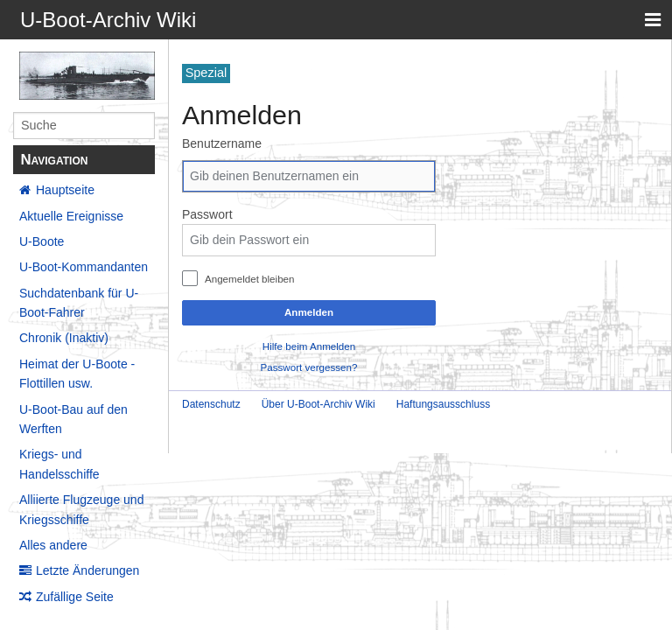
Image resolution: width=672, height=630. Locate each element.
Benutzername (222, 143)
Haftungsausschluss (443, 404)
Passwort (207, 214)
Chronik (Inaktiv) (64, 338)
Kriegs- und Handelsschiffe (59, 464)
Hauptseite (65, 190)
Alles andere (53, 545)
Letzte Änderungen (87, 570)
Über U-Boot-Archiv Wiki (318, 404)
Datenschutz (211, 404)
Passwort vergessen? (309, 367)
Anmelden (309, 312)
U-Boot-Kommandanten (84, 267)
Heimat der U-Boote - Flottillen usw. (77, 374)
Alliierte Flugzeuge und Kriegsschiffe (81, 509)
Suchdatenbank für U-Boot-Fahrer (79, 303)
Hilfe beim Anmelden (309, 346)
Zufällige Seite (75, 597)
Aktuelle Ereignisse (71, 216)
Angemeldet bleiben (250, 279)
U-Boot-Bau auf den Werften (73, 419)
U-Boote (42, 241)
